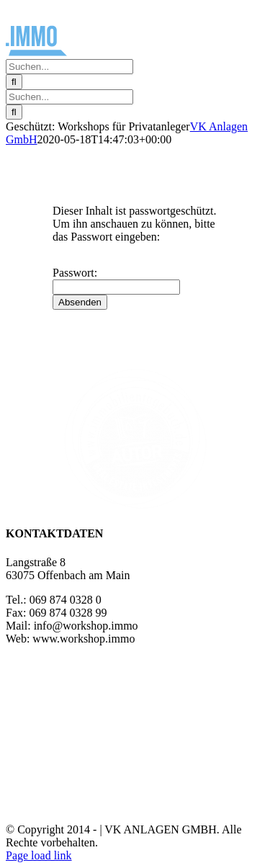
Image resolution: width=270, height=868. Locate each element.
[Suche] (14, 82)
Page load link (39, 855)
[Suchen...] (69, 67)
